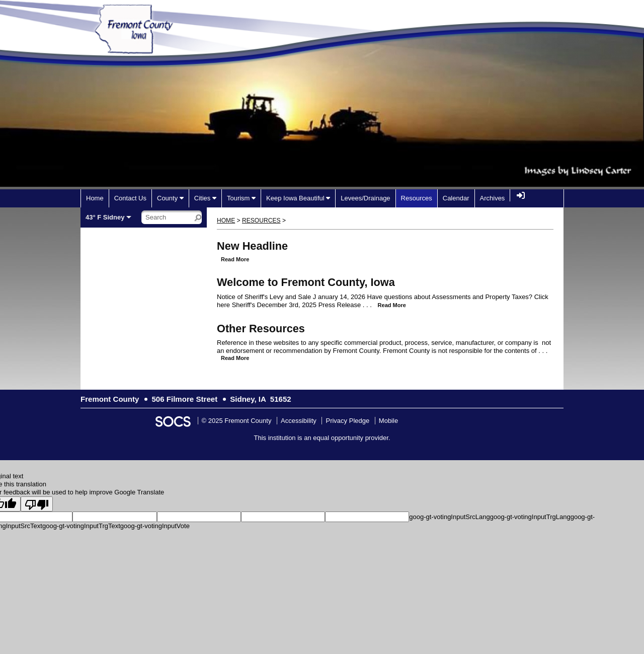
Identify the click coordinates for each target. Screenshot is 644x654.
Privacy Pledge (347, 421)
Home (226, 221)
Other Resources (261, 329)
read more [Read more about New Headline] (235, 259)
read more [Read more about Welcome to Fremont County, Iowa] (392, 305)
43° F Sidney (105, 217)
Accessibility (299, 421)
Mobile (388, 421)
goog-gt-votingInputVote (155, 526)
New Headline (252, 246)
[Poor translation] (37, 504)
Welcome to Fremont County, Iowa (306, 282)
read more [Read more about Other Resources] (235, 358)
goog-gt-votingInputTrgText (81, 526)
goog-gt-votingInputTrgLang (530, 517)
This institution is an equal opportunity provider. (322, 438)
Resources (261, 221)
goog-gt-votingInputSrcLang (449, 517)
